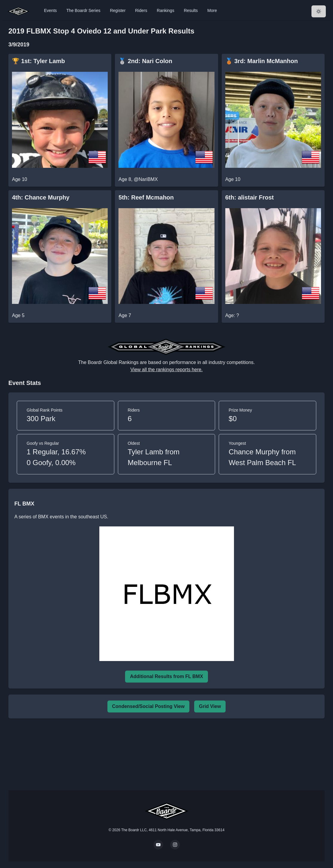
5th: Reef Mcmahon (146, 197)
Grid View (210, 706)
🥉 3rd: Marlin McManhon (262, 61)
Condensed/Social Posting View (148, 706)
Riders (141, 10)
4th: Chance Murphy (41, 197)
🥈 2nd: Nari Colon (145, 61)
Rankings (165, 10)
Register (118, 10)
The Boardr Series (83, 10)
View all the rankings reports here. (167, 370)
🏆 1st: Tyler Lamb (38, 61)
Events (50, 10)
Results (191, 10)
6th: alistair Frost (250, 197)
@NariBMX (146, 179)
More (212, 10)
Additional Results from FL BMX (166, 676)
